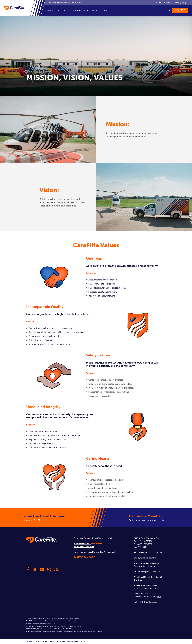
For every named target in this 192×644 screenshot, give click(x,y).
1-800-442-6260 (84, 546)
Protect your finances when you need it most (148, 520)
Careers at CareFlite (33, 520)
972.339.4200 (146, 544)
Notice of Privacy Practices (145, 602)
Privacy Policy (67, 642)
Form (159, 596)
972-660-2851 (82, 544)
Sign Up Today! (76, 2)
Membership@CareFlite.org (148, 588)
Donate (180, 10)
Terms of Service (80, 642)
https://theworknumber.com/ (146, 563)
